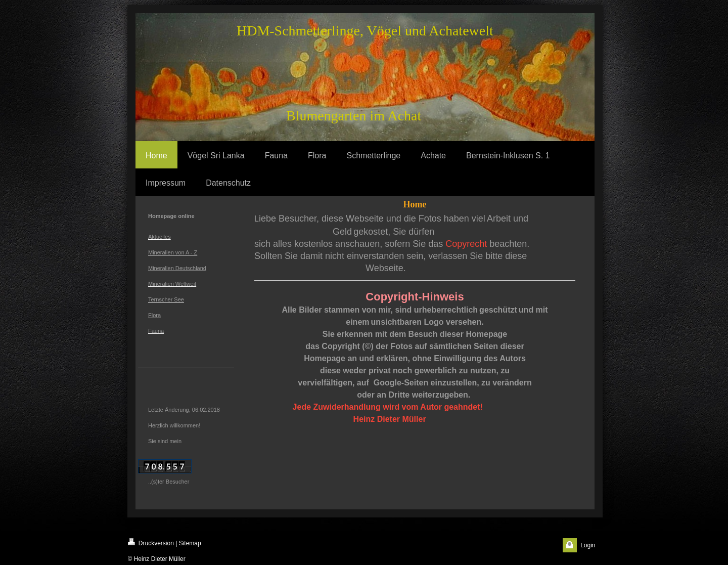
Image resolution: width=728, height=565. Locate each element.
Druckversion (151, 542)
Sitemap (190, 543)
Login (588, 545)
